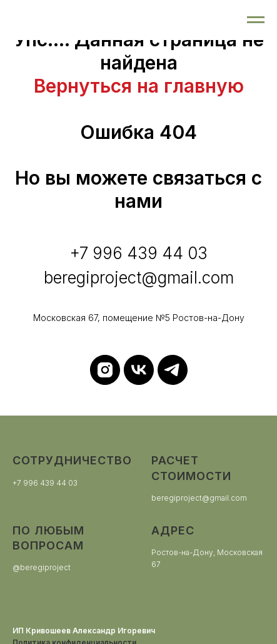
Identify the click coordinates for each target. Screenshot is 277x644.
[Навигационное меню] (256, 20)
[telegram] (173, 370)
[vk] (139, 370)
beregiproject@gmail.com (199, 498)
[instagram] (105, 370)
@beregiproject (42, 567)
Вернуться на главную (139, 86)
